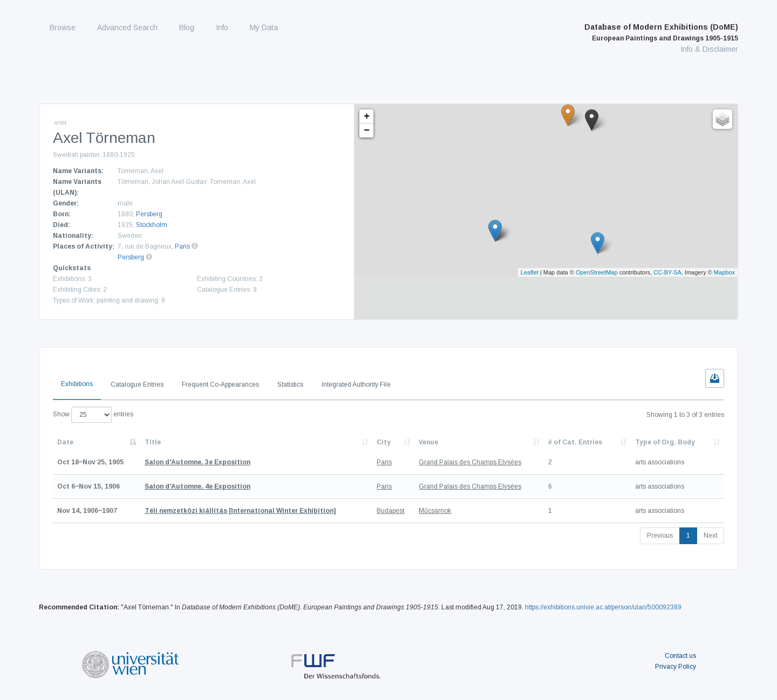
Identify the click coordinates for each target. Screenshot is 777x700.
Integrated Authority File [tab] (356, 385)
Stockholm (152, 225)
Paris (182, 246)
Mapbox (724, 272)
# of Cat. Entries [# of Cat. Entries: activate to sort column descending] (575, 442)
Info (222, 28)
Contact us (680, 656)
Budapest (390, 511)
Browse (63, 28)
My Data (264, 28)
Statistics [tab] (290, 385)
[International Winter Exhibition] (240, 511)
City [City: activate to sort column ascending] (384, 442)
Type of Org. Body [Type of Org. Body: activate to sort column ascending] (665, 442)
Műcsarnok (435, 511)
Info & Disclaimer (709, 49)
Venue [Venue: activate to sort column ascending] (428, 442)
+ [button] (367, 116)
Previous (660, 536)
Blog (187, 28)
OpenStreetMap (597, 272)
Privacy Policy (676, 667)
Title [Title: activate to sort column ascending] (153, 442)
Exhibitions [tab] (77, 384)
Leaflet (530, 272)
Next (710, 536)
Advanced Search (127, 28)
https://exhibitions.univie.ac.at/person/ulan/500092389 (603, 607)
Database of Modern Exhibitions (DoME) (661, 32)
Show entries (93, 415)
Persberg (149, 214)
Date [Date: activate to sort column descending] (65, 442)
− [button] (367, 131)
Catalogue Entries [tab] (137, 385)
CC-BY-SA (667, 272)
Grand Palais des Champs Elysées (470, 462)
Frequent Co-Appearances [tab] (220, 385)
